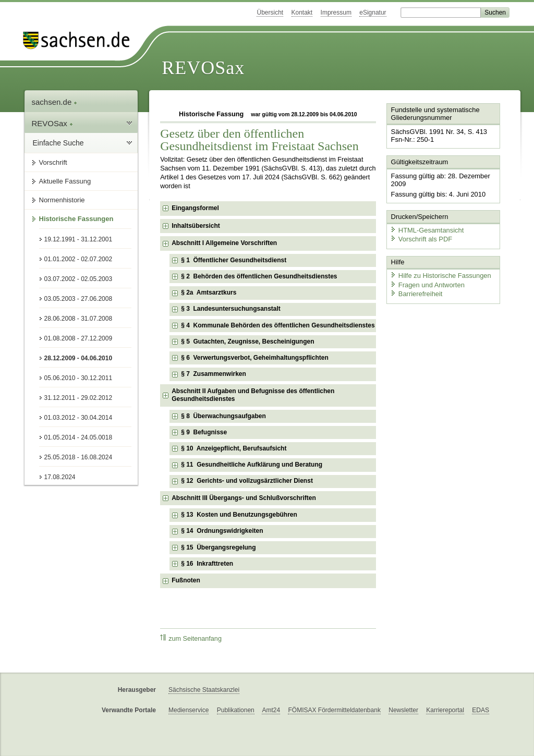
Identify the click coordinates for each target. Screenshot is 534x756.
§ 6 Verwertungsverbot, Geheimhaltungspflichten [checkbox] (255, 358)
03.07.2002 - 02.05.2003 (78, 279)
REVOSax (203, 68)
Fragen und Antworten (427, 284)
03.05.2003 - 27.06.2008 (78, 299)
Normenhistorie (62, 200)
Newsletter (403, 710)
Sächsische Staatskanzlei (204, 690)
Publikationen (236, 710)
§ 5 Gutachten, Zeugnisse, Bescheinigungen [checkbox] (247, 342)
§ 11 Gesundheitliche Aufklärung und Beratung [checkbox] (252, 465)
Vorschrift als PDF (421, 239)
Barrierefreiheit (416, 293)
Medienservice (189, 710)
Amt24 (271, 710)
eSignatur (373, 13)
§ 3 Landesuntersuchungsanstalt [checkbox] (231, 309)
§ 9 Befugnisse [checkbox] (204, 432)
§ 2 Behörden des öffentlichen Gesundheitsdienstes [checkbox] (259, 276)
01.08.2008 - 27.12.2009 (78, 338)
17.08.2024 (60, 477)
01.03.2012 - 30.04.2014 (78, 418)
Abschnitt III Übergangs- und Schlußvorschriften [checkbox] (244, 498)
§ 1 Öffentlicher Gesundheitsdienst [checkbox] (234, 260)
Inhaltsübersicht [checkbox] (196, 226)
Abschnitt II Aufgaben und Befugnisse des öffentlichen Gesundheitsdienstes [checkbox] (253, 395)
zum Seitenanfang (191, 638)
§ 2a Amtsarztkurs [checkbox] (209, 292)
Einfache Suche (58, 143)
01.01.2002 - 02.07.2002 (78, 259)
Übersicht (270, 13)
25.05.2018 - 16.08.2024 (78, 457)
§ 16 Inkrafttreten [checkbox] (207, 564)
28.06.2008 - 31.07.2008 (78, 319)
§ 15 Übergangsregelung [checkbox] (218, 547)
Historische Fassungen (76, 219)
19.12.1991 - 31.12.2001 (78, 239)
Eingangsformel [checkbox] (195, 208)
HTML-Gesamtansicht (427, 230)
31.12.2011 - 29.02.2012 (78, 398)
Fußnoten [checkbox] (186, 580)
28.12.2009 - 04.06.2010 (78, 358)
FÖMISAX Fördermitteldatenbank (334, 710)
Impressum (336, 13)
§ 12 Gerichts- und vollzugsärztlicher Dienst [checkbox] (247, 481)
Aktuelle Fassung (65, 181)
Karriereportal (445, 710)
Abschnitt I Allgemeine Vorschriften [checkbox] (224, 243)
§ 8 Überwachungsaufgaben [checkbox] (223, 416)
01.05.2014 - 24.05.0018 (78, 437)
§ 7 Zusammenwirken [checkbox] (214, 374)
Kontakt (302, 13)
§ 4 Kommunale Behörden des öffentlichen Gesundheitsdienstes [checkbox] (278, 325)
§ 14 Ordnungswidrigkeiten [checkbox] (222, 531)
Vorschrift (53, 162)
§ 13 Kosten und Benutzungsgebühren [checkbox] (239, 515)
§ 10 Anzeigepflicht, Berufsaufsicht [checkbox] (234, 448)
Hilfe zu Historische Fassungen (440, 275)
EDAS (481, 710)
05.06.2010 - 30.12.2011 (78, 378)
